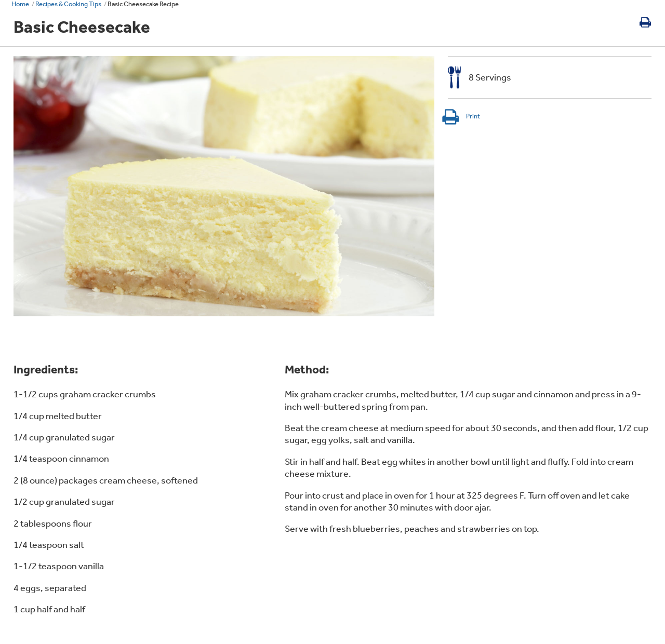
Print (461, 116)
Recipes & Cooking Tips (68, 4)
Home (20, 4)
